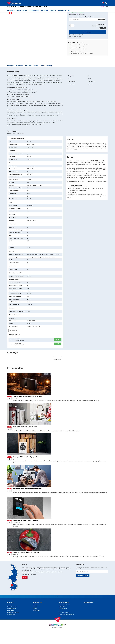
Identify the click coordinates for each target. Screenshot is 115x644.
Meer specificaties (14, 342)
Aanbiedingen (36, 623)
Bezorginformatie (11, 621)
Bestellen (36, 78)
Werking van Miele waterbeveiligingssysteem (26, 469)
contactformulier (78, 197)
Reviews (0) (49, 78)
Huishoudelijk (44, 10)
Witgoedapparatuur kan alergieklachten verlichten (28, 501)
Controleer (102, 32)
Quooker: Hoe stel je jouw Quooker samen (25, 439)
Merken (35, 619)
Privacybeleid (10, 623)
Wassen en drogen (22, 10)
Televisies (17, 13)
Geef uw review (58, 371)
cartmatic (60, 639)
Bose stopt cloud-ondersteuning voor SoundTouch (27, 409)
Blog (69, 10)
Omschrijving (11, 78)
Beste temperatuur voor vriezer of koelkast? (26, 532)
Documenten (28, 78)
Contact (35, 617)
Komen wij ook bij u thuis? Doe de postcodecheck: (82, 29)
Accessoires (53, 10)
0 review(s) (18, 20)
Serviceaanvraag (11, 626)
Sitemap (35, 621)
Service (43, 78)
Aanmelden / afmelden (83, 588)
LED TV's (22, 13)
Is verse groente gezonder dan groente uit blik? (26, 564)
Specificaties (20, 78)
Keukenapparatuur (34, 10)
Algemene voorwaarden (13, 624)
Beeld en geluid (11, 10)
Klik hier (25, 589)
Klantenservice (62, 10)
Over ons (9, 617)
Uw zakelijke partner (12, 619)
